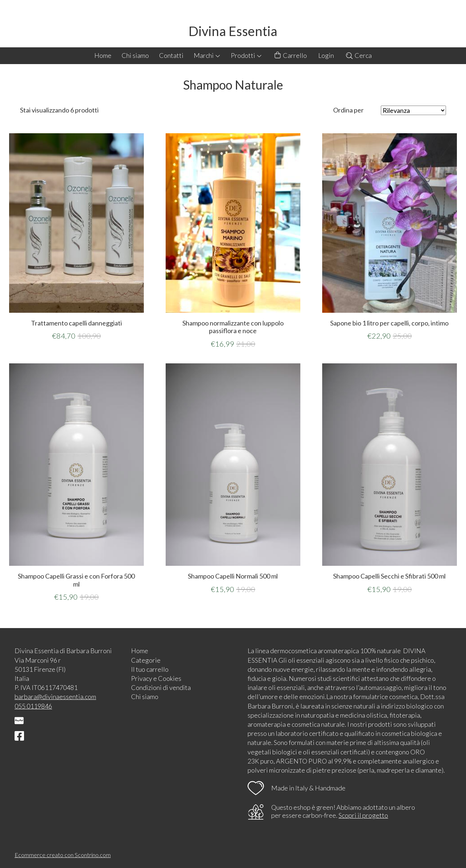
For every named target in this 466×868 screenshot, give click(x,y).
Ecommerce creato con (63, 855)
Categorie (146, 660)
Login (326, 55)
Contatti (171, 55)
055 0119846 (33, 706)
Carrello (290, 56)
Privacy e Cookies (156, 678)
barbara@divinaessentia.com (55, 697)
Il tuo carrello (150, 669)
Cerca (358, 55)
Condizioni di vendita (161, 687)
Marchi (207, 55)
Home (103, 55)
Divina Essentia (233, 31)
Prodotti (246, 55)
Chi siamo (135, 55)
